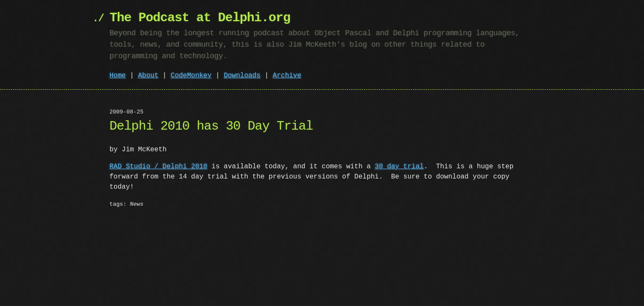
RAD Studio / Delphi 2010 (159, 167)
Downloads (242, 76)
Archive (287, 76)
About (148, 76)
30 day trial (399, 167)
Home (118, 76)
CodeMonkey (191, 76)
